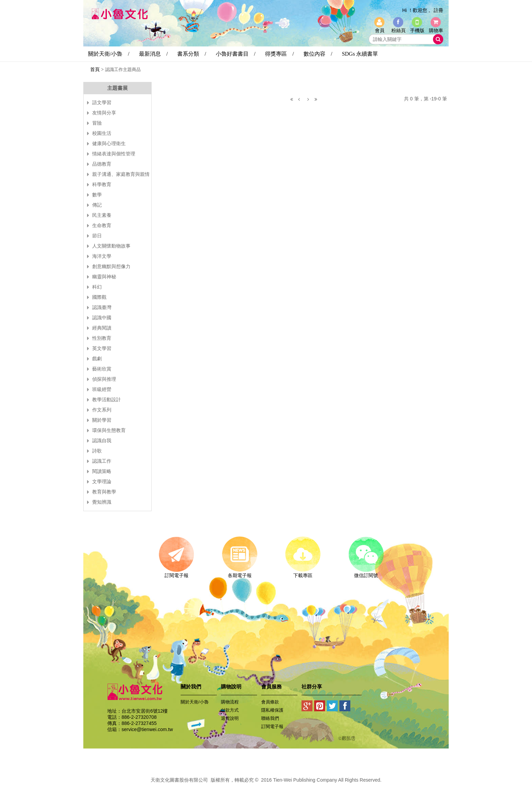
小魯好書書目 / (236, 54)
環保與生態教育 (109, 430)
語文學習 (102, 103)
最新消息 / (153, 54)
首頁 (95, 69)
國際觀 (99, 297)
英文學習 (102, 348)
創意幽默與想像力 (111, 267)
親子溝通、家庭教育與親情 (121, 174)
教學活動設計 (107, 400)
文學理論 (102, 482)
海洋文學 (102, 256)
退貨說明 (230, 718)
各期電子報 (240, 573)
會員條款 (270, 702)
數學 (97, 195)
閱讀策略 (102, 471)
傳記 (97, 205)
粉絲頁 (398, 30)
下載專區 (303, 573)
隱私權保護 (272, 710)
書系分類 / (192, 54)
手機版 (417, 30)
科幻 (97, 287)
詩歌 (97, 451)
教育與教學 (104, 492)
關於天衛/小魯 (195, 702)
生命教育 (102, 226)
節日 (97, 236)
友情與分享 (104, 113)
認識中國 (102, 318)
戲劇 (97, 359)
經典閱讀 (102, 328)
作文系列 (102, 410)
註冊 (438, 10)
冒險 (97, 123)
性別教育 (102, 338)
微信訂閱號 (366, 573)
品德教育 (102, 164)
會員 (380, 30)
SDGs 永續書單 (360, 54)
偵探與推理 (104, 379)
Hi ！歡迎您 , (416, 10)
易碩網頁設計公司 (266, 787)
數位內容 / (318, 54)
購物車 (436, 30)
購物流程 (230, 702)
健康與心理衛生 (109, 144)
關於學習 (102, 420)
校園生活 (102, 133)
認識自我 (102, 441)
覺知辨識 (102, 502)
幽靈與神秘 (104, 277)
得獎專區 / (279, 54)
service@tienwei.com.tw (147, 729)
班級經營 (102, 389)
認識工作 (102, 461)
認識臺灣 (102, 307)
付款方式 (230, 710)
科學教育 (102, 185)
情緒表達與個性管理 (114, 154)
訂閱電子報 (176, 573)
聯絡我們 (270, 718)
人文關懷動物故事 (111, 246)
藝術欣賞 (102, 369)
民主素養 (102, 215)
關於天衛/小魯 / (109, 54)
